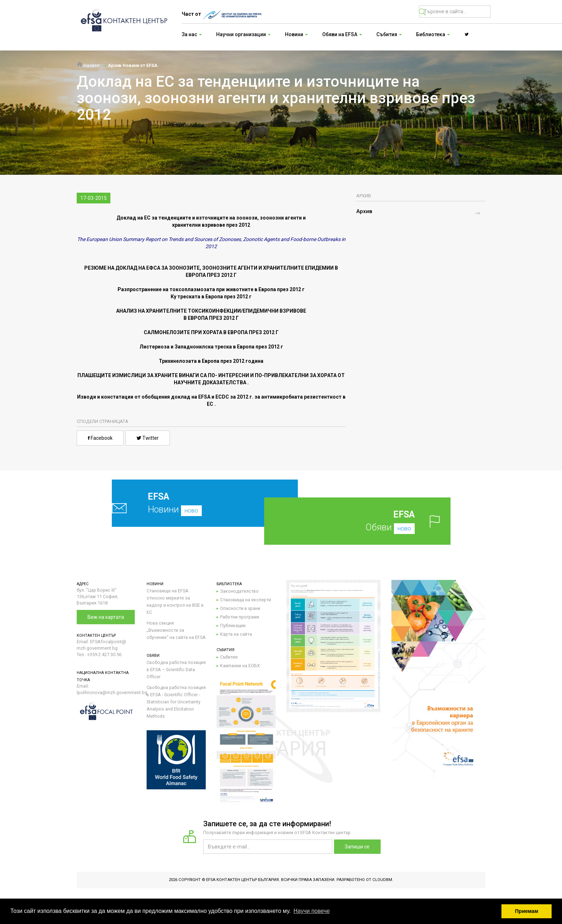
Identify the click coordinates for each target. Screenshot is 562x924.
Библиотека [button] (433, 34)
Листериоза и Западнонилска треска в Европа (211, 347)
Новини (188, 503)
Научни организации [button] (243, 34)
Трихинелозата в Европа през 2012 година (211, 361)
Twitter (148, 438)
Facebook (100, 438)
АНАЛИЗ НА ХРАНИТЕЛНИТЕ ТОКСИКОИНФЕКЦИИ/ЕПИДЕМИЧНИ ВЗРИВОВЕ (211, 311)
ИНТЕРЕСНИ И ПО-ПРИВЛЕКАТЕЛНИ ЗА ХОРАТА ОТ (282, 375)
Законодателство (239, 591)
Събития (229, 657)
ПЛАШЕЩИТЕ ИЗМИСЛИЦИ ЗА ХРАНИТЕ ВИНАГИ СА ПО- (147, 375)
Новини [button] (296, 34)
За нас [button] (192, 34)
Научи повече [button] (312, 911)
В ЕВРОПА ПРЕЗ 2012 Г (211, 318)
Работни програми (240, 617)
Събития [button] (389, 34)
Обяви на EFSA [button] (342, 34)
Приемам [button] (527, 911)
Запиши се (357, 847)
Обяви (369, 521)
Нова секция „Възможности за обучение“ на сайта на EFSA (176, 630)
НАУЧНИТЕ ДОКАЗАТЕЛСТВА (210, 382)
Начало (88, 65)
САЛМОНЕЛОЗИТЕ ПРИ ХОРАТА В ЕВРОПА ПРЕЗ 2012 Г (211, 332)
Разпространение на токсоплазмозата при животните (185, 289)
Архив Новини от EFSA (133, 65)
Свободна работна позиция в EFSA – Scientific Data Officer (176, 670)
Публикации (233, 625)
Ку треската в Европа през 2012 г (211, 297)
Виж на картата (106, 617)
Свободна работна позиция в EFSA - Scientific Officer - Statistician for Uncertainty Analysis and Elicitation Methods (176, 702)
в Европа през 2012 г (280, 289)
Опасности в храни (240, 608)
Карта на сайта (236, 634)
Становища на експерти (246, 600)
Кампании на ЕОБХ (240, 666)
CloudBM (382, 880)
